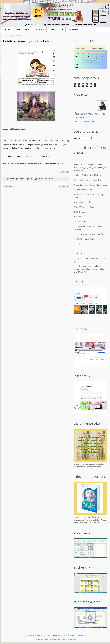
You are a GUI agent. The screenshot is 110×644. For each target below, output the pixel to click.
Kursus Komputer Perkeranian (42, 635)
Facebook (21, 179)
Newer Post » (9, 187)
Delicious (39, 179)
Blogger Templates (68, 635)
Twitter (11, 179)
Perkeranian (73, 30)
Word (18, 30)
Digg (30, 179)
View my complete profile (84, 122)
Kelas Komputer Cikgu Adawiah (91, 116)
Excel (27, 30)
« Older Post (64, 187)
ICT (61, 30)
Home (8, 30)
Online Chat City (81, 635)
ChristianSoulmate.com (50, 639)
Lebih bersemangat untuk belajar (28, 41)
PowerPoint (40, 30)
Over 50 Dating (62, 639)
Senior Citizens (72, 639)
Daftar (52, 30)
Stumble (49, 179)
